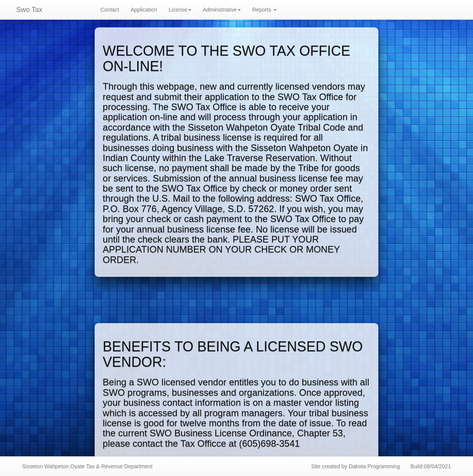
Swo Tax (29, 10)
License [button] (180, 10)
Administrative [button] (222, 10)
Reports (265, 10)
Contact (110, 10)
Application (144, 10)
